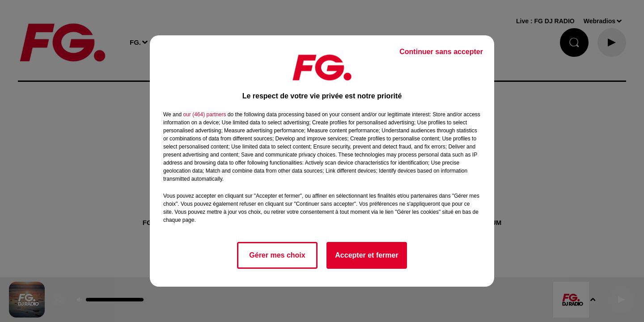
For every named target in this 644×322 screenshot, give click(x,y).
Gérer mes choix (277, 255)
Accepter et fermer (366, 255)
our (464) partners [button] (204, 114)
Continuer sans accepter (441, 52)
